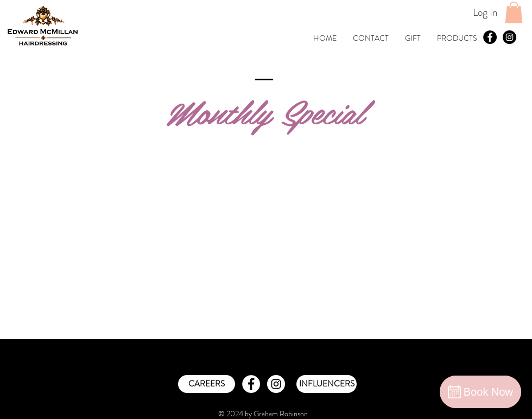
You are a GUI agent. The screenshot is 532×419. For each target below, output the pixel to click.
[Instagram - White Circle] (276, 384)
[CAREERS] (207, 384)
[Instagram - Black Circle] (509, 37)
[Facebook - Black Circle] (490, 37)
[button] (514, 12)
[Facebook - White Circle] (251, 384)
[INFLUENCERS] (327, 384)
